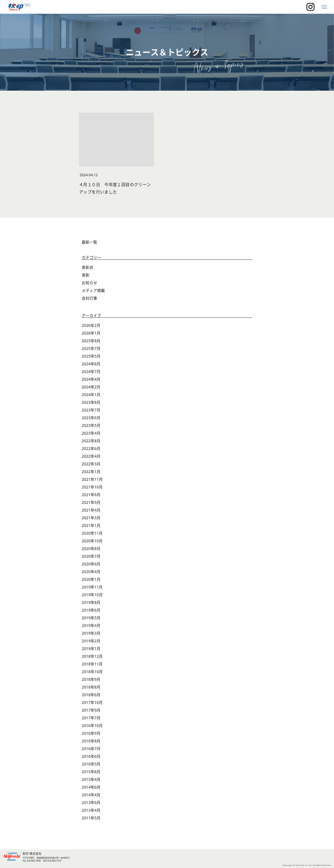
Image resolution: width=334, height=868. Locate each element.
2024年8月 (91, 364)
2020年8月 (91, 548)
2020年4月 (91, 572)
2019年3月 (91, 633)
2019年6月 (91, 610)
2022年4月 (91, 456)
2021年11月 (92, 479)
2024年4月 (91, 379)
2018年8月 (91, 687)
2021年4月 (91, 510)
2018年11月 (92, 664)
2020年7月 (91, 556)
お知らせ (89, 283)
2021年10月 (92, 487)
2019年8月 (91, 602)
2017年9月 (91, 710)
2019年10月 (92, 595)
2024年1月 (91, 395)
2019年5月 (91, 618)
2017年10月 (92, 702)
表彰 (86, 275)
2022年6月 (91, 448)
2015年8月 (91, 772)
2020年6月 (91, 564)
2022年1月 (91, 472)
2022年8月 (91, 441)
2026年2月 (91, 325)
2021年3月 (91, 518)
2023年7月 (91, 410)
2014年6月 (91, 787)
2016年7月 (91, 749)
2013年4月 (91, 810)
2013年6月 (91, 802)
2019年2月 (91, 641)
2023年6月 (91, 418)
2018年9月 (91, 679)
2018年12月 (92, 656)
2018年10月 (92, 672)
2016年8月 (91, 741)
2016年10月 (92, 725)
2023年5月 (91, 425)
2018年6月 (91, 695)
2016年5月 (91, 764)
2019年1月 (91, 649)
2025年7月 (91, 348)
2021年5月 (91, 502)
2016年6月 (91, 756)
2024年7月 (91, 371)
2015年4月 (91, 779)
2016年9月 (91, 733)
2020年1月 (91, 579)
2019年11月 (92, 587)
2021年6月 (91, 495)
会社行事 (89, 298)
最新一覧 (89, 242)
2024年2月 (91, 387)
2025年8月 (91, 341)
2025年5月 (91, 356)
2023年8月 (91, 402)
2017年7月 (91, 718)
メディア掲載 (93, 290)
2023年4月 (91, 433)
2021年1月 (91, 525)
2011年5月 (91, 818)
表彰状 (87, 267)
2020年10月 (92, 541)
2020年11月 (92, 533)
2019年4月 (91, 625)
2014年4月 (91, 795)
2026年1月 (91, 333)
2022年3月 (91, 464)
